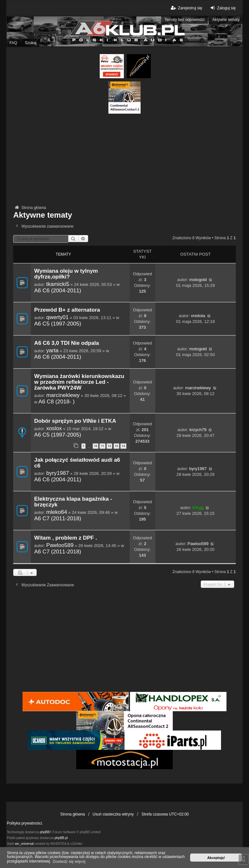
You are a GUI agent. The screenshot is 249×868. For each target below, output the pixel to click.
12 (109, 446)
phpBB (45, 832)
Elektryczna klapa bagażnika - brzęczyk (73, 502)
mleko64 (57, 512)
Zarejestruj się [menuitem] (186, 8)
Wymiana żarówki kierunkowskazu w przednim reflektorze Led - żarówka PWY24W (79, 382)
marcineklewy (63, 395)
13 (116, 446)
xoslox (54, 428)
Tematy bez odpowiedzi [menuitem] (184, 20)
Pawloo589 (60, 545)
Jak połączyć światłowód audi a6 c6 (77, 463)
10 (96, 446)
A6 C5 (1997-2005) (58, 324)
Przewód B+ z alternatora (67, 310)
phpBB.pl (61, 838)
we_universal (24, 844)
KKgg (198, 508)
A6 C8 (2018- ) (57, 401)
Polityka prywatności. (25, 823)
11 (102, 446)
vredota (198, 316)
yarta (52, 350)
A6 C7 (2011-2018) (58, 518)
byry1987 (58, 473)
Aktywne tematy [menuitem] (226, 20)
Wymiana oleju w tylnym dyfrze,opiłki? (66, 274)
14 (123, 446)
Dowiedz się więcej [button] (69, 862)
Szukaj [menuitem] (31, 43)
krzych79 (198, 430)
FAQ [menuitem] (13, 43)
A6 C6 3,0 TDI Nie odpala (66, 343)
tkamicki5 (58, 284)
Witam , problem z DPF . (65, 538)
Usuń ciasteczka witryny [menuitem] (113, 814)
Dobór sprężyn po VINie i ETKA (75, 421)
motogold (198, 280)
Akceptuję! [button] (216, 858)
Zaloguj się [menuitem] (222, 8)
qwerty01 (58, 317)
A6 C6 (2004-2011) (58, 290)
